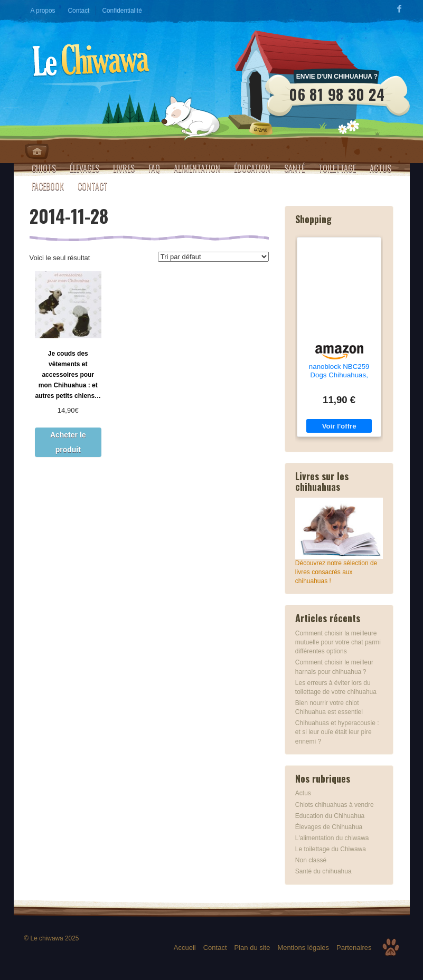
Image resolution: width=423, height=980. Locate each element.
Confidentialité (122, 11)
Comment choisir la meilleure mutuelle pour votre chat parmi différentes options (338, 642)
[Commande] (213, 257)
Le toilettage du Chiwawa (331, 849)
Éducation (252, 168)
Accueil (185, 948)
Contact (78, 11)
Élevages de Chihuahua (329, 827)
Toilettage (337, 168)
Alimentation (197, 168)
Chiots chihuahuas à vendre (335, 805)
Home (37, 151)
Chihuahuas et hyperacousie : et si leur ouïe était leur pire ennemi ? (337, 732)
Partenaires (354, 948)
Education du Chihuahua (330, 816)
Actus (380, 168)
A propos (43, 11)
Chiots (44, 168)
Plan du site (252, 948)
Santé (294, 168)
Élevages (84, 168)
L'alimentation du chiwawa (332, 838)
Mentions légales (303, 948)
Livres (124, 168)
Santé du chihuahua (323, 871)
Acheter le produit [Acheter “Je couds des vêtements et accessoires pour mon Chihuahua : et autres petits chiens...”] (68, 442)
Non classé (311, 860)
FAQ (154, 168)
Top (391, 947)
